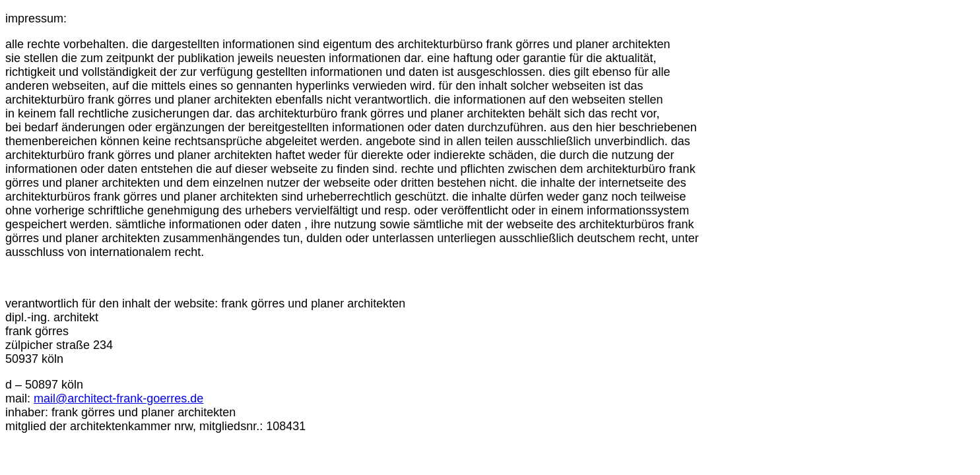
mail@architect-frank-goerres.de (118, 398)
